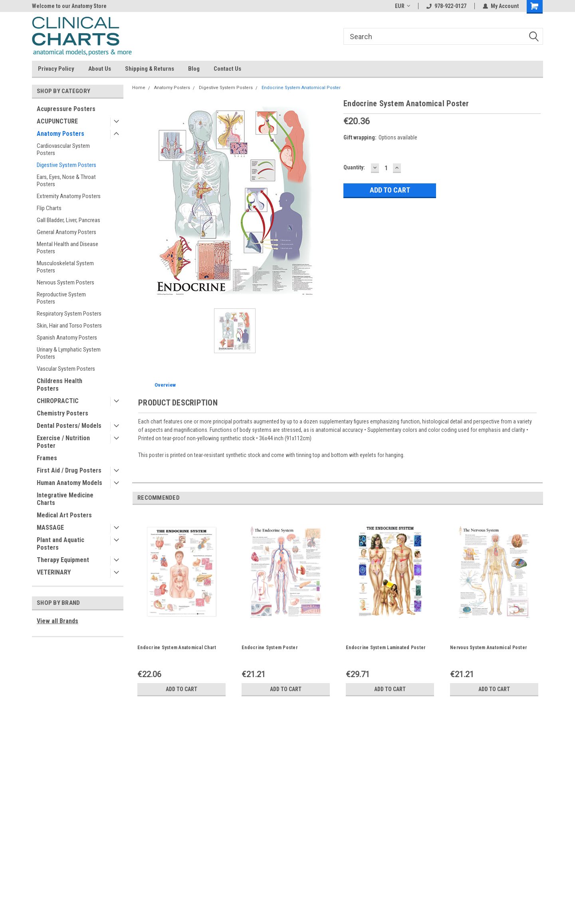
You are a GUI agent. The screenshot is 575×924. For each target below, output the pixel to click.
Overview (165, 385)
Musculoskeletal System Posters (65, 267)
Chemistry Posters (62, 413)
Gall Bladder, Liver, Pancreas (68, 220)
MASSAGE (50, 528)
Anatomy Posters (60, 134)
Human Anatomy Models (69, 483)
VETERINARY (54, 572)
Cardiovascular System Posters (63, 149)
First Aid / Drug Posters (69, 470)
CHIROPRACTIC (58, 401)
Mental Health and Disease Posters (67, 248)
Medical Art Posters (64, 515)
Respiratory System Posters (69, 314)
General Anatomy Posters (66, 232)
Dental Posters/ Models (69, 426)
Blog (194, 69)
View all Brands (57, 621)
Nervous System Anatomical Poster (489, 648)
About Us (100, 69)
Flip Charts (49, 208)
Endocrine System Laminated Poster (386, 648)
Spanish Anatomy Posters (67, 338)
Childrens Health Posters (59, 385)
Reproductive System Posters (61, 298)
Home (139, 88)
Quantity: (354, 167)
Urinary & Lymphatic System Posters (69, 353)
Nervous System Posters (65, 282)
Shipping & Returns (150, 69)
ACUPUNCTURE (57, 121)
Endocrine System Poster (270, 648)
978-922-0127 (446, 6)
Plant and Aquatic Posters (60, 544)
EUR (402, 6)
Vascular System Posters (66, 369)
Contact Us (227, 69)
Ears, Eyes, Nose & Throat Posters (66, 181)
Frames (47, 458)
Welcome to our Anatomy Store (69, 6)
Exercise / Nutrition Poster (63, 442)
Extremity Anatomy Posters (69, 196)
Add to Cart (181, 689)
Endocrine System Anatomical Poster (301, 88)
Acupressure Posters (66, 109)
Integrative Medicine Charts (65, 499)
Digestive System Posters (66, 165)
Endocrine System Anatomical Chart (177, 648)
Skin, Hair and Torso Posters (69, 326)
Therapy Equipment (63, 560)
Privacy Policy (56, 69)
